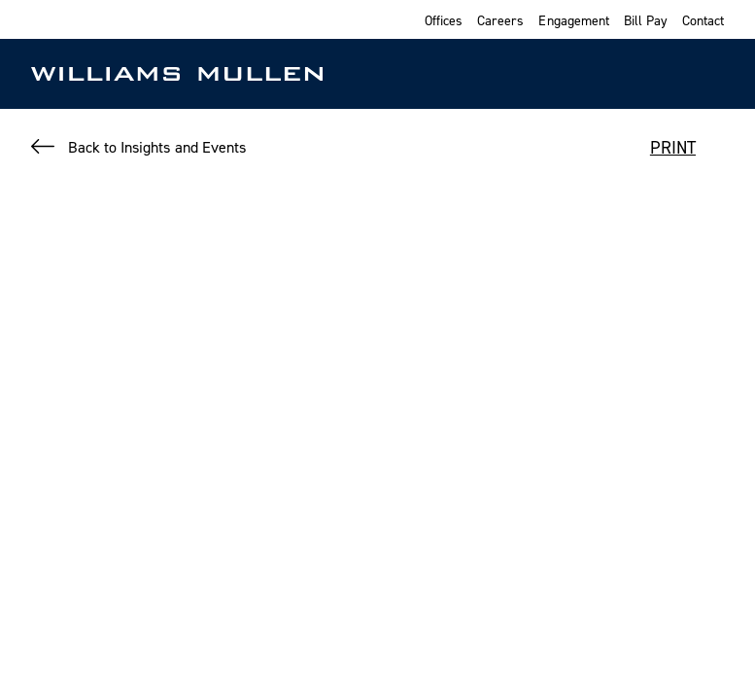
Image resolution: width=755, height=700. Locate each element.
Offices (444, 20)
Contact (703, 20)
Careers (500, 20)
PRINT (673, 147)
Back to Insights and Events (157, 147)
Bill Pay (646, 20)
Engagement (573, 20)
